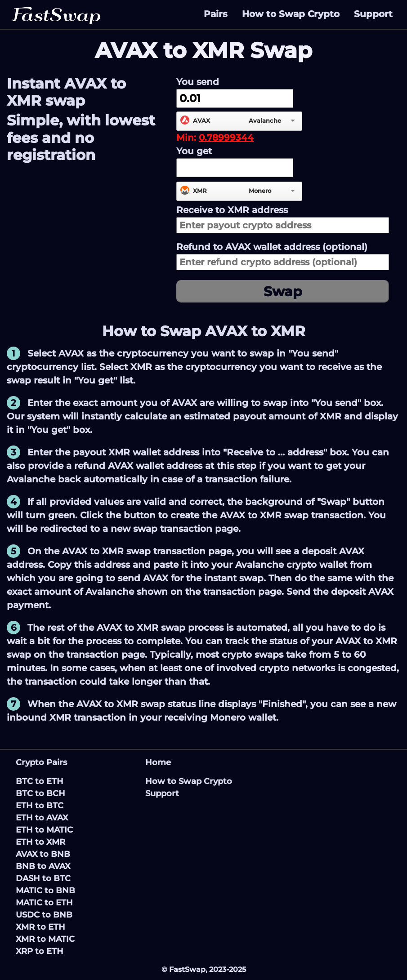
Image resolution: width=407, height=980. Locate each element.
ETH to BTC (40, 806)
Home (158, 762)
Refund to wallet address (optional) (272, 247)
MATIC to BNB (45, 891)
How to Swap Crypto (291, 14)
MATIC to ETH (44, 903)
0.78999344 (226, 138)
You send (198, 82)
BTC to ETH (40, 781)
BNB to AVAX (43, 866)
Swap (283, 292)
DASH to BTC (43, 878)
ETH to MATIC (44, 830)
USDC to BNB (44, 915)
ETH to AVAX (42, 818)
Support (373, 14)
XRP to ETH (40, 951)
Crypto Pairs (41, 762)
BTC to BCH (40, 793)
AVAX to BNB (43, 854)
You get (194, 151)
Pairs (216, 14)
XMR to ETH (40, 927)
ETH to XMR (40, 842)
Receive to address (232, 210)
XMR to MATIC (45, 939)
